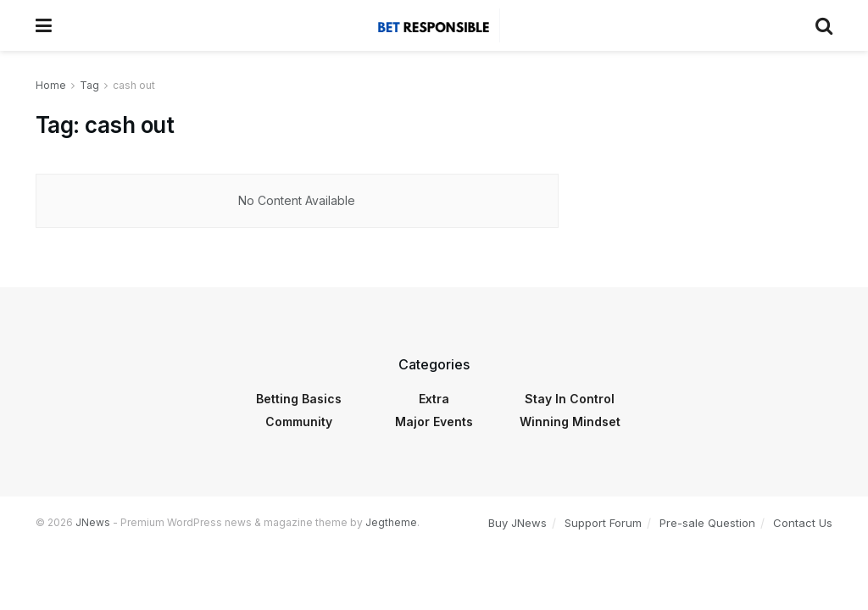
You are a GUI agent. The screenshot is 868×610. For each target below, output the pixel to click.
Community (299, 421)
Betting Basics (299, 399)
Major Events (434, 421)
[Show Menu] (44, 25)
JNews (93, 522)
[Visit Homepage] (433, 25)
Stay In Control (570, 399)
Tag (89, 85)
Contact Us (803, 523)
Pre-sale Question (707, 523)
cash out (134, 85)
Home (51, 85)
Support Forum (603, 523)
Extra (434, 399)
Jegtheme (391, 522)
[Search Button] (824, 25)
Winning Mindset (570, 421)
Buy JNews (517, 523)
